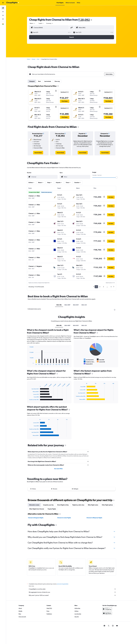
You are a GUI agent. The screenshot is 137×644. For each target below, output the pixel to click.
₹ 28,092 (84, 20)
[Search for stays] (3, 12)
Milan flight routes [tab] (93, 505)
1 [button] (96, 287)
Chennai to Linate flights (64, 518)
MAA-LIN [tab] (84, 305)
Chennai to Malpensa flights (94, 518)
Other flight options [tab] (107, 505)
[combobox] (33, 23)
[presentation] (91, 20)
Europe (33, 59)
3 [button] (103, 287)
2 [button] (100, 287)
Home (28, 59)
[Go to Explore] (3, 19)
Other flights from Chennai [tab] (37, 509)
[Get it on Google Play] (107, 611)
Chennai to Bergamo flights (36, 518)
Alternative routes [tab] (34, 505)
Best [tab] (39, 81)
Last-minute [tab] (48, 81)
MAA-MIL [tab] (59, 305)
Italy (38, 59)
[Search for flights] (3, 8)
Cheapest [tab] (32, 81)
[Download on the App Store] (107, 615)
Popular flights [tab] (52, 509)
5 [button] (111, 287)
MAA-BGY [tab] (76, 305)
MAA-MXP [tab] (67, 305)
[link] (38, 153)
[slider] (117, 177)
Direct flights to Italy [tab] (63, 505)
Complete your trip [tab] (48, 505)
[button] (3, 3)
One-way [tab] (57, 81)
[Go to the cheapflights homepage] (13, 3)
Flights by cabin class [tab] (78, 505)
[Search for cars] (3, 15)
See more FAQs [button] (58, 469)
